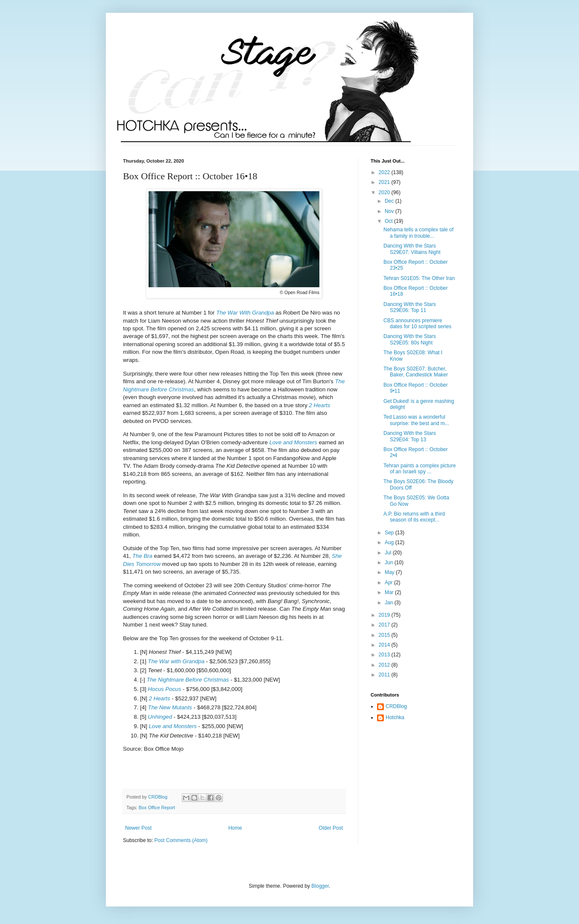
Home (235, 828)
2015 (385, 635)
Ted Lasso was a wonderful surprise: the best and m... (416, 420)
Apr (389, 583)
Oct (389, 221)
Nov (390, 211)
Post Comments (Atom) (181, 840)
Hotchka (395, 717)
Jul (389, 553)
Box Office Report (157, 807)
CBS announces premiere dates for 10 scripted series (417, 324)
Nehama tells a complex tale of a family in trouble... (418, 233)
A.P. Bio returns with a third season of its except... (414, 517)
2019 (385, 615)
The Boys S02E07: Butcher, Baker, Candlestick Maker (416, 372)
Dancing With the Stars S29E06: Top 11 (410, 307)
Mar (390, 592)
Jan (390, 603)
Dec (390, 201)
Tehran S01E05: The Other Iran (419, 278)
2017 (385, 625)
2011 (385, 675)
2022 (385, 172)
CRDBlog (396, 706)
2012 (385, 665)
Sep (390, 533)
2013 (385, 655)
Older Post (331, 828)
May (390, 572)
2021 (385, 182)
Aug (390, 542)
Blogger (320, 886)
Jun (390, 563)
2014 (385, 645)
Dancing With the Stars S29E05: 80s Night (410, 339)
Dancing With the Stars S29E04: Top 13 (410, 436)
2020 (385, 192)
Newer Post (138, 828)
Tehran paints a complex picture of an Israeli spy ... (420, 469)
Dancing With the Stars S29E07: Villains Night (412, 249)
